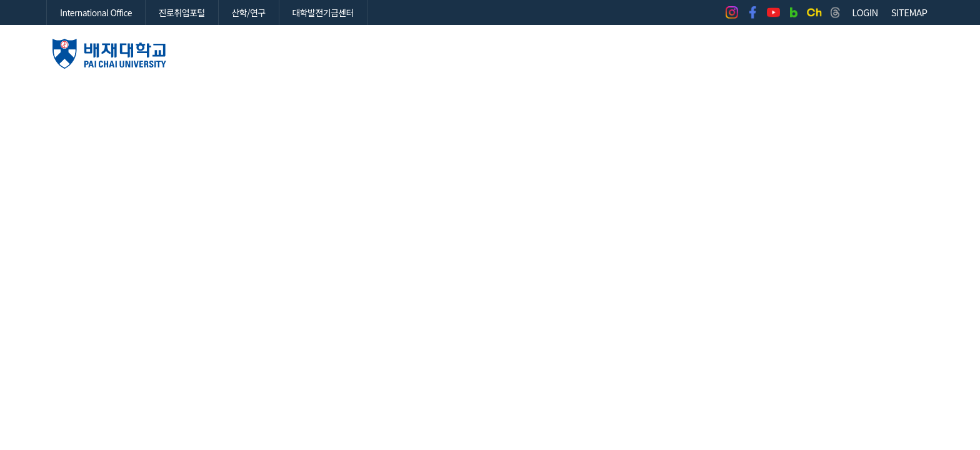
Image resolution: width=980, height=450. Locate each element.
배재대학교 (109, 54)
